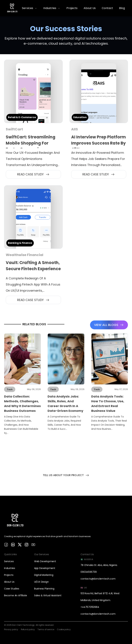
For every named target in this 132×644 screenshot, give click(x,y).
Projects (9, 575)
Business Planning (44, 589)
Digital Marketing (44, 575)
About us (9, 582)
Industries (10, 568)
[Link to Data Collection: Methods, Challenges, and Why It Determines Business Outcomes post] (22, 385)
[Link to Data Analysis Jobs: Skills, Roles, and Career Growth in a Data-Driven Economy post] (66, 385)
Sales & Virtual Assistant (48, 595)
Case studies (12, 589)
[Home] (12, 8)
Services (9, 561)
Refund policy (28, 629)
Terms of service (46, 629)
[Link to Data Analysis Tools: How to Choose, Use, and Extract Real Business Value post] (110, 385)
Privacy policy (11, 629)
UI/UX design (41, 582)
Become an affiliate (16, 595)
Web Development (45, 561)
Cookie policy (64, 629)
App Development (45, 568)
